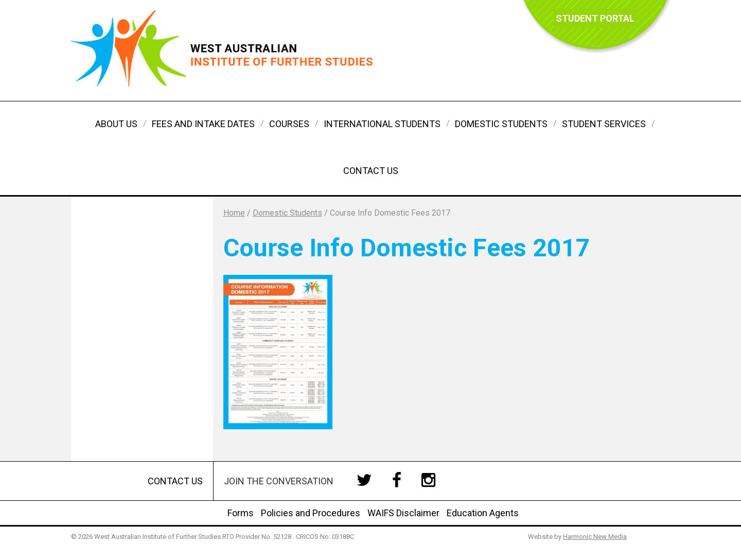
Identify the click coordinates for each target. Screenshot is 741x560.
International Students (382, 124)
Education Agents (483, 513)
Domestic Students (501, 124)
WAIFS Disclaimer (403, 513)
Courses (289, 124)
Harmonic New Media (595, 537)
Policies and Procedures (311, 513)
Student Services (604, 124)
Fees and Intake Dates (203, 124)
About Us (116, 124)
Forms (241, 513)
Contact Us (371, 171)
